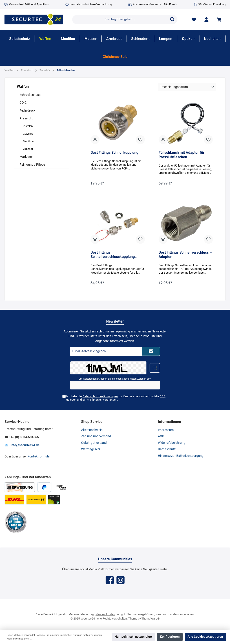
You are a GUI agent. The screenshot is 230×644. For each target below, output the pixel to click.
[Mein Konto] (206, 19)
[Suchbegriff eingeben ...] (120, 20)
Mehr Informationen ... (19, 639)
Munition (28, 141)
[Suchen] (172, 20)
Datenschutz (167, 449)
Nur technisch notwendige (133, 637)
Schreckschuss (30, 95)
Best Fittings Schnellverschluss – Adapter (185, 255)
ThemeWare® (150, 619)
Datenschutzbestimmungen (100, 396)
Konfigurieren (170, 637)
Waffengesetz (91, 449)
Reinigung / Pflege (32, 165)
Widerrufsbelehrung (172, 443)
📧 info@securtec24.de (22, 445)
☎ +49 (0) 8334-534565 (22, 437)
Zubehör (28, 149)
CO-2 (23, 103)
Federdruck (27, 110)
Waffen (23, 87)
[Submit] (151, 351)
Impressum (166, 430)
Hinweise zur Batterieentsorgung (181, 456)
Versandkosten (105, 614)
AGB (163, 396)
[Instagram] (121, 580)
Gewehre (28, 134)
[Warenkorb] (220, 19)
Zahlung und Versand (96, 436)
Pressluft (26, 118)
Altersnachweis (92, 430)
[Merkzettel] (194, 19)
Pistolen (28, 126)
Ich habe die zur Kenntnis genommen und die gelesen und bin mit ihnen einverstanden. (116, 398)
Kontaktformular (39, 456)
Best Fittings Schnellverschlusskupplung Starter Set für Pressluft (113, 255)
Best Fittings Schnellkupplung (114, 153)
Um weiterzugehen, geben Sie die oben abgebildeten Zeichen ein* (115, 379)
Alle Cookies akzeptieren (205, 637)
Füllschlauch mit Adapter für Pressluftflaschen (181, 155)
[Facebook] (110, 580)
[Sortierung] (187, 87)
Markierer (26, 157)
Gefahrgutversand (94, 443)
